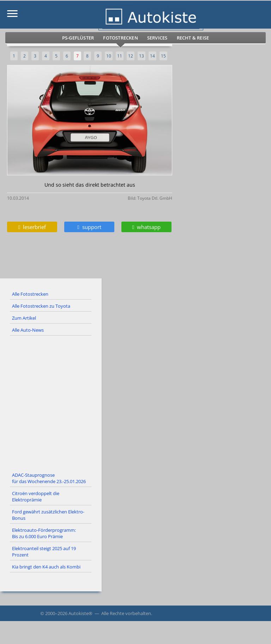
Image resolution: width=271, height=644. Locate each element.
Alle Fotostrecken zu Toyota (41, 306)
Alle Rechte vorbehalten (126, 613)
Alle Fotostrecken (30, 294)
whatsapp (146, 227)
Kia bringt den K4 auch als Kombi (46, 567)
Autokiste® (80, 613)
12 (131, 56)
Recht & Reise (193, 38)
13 (141, 56)
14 (152, 56)
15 (163, 56)
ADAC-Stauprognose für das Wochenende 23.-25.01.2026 (49, 478)
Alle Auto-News (28, 330)
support (89, 227)
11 (120, 56)
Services (157, 38)
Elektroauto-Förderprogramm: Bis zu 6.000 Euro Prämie (44, 533)
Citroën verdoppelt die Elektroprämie (36, 496)
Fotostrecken (120, 38)
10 (109, 56)
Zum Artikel (24, 318)
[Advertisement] (135, 403)
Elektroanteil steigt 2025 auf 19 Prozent (44, 552)
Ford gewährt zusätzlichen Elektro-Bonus (48, 515)
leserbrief (32, 227)
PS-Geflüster (78, 38)
